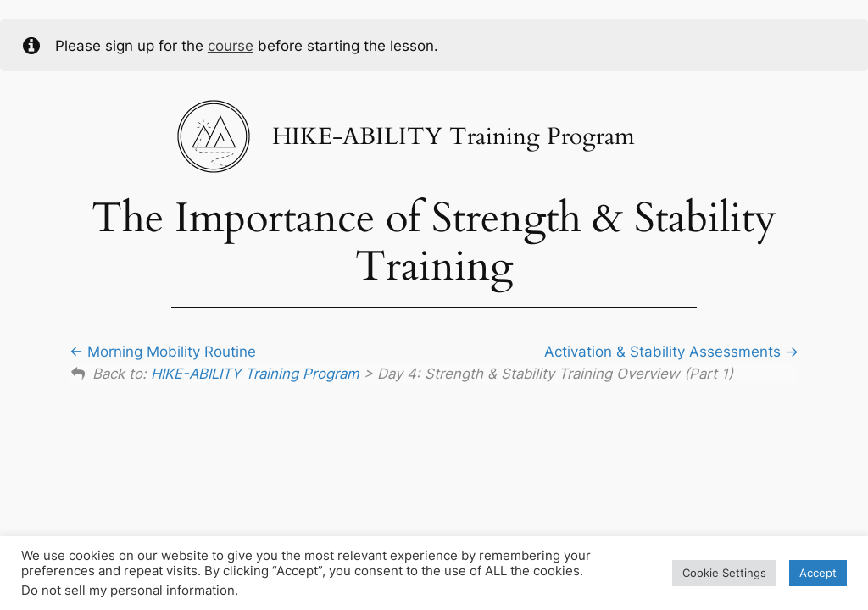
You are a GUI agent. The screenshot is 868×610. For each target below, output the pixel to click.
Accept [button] (818, 573)
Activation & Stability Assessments (671, 352)
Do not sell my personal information (128, 591)
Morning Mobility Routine (163, 352)
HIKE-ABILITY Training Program (255, 374)
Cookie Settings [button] (724, 573)
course (231, 46)
